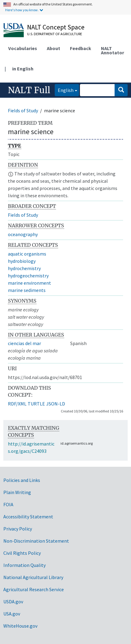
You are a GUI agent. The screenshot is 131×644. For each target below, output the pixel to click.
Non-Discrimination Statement (36, 541)
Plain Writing (17, 492)
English (64, 90)
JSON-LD (56, 404)
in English (23, 69)
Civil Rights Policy (22, 553)
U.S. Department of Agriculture (55, 34)
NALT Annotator (112, 50)
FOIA (8, 504)
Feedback (81, 48)
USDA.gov (13, 602)
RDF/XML (17, 404)
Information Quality (24, 565)
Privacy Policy (18, 529)
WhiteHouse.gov (20, 626)
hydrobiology (22, 261)
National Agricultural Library (33, 577)
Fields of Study (23, 110)
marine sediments (27, 290)
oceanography (23, 234)
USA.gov (12, 614)
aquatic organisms (27, 254)
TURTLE (36, 404)
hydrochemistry (24, 268)
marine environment (29, 283)
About (53, 48)
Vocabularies (23, 48)
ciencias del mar (24, 343)
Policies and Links (22, 480)
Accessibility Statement (28, 517)
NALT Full (29, 90)
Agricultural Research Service (34, 589)
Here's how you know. (22, 10)
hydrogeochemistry (28, 276)
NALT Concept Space (56, 27)
